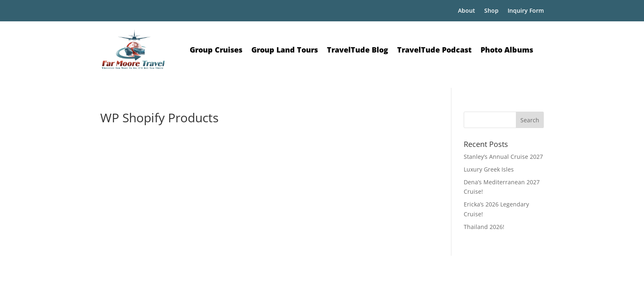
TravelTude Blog (358, 50)
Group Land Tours (285, 50)
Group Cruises (216, 50)
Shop (491, 11)
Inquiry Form (526, 11)
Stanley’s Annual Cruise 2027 (503, 157)
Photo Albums (507, 50)
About (467, 11)
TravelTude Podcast (434, 50)
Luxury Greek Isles (489, 169)
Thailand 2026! (484, 227)
